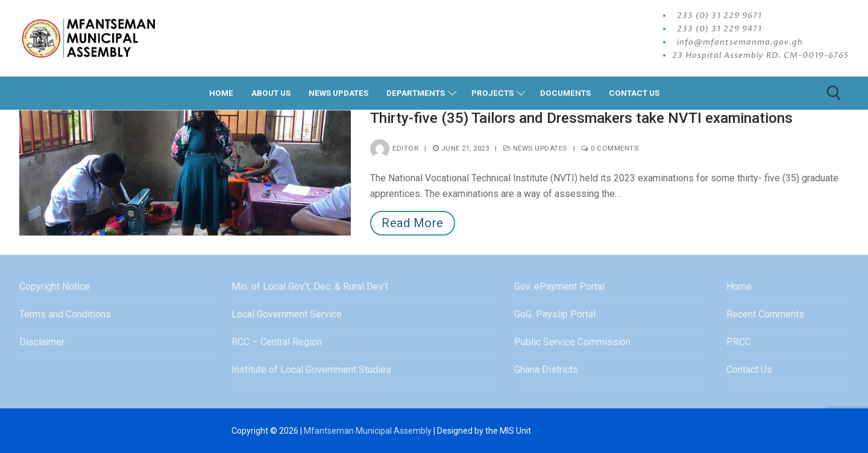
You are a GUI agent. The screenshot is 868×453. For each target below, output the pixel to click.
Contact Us (749, 370)
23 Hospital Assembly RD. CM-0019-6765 (760, 55)
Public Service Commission (572, 342)
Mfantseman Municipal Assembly (368, 431)
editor (394, 148)
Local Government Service (287, 314)
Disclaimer (42, 342)
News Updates (535, 148)
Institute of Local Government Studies (311, 370)
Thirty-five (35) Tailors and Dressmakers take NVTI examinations (581, 118)
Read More (413, 223)
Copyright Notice (55, 286)
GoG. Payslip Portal (555, 314)
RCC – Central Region (277, 342)
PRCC (739, 342)
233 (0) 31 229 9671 (719, 16)
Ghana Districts (546, 370)
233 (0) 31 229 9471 (719, 29)
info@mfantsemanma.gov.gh (740, 42)
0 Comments (610, 148)
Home (739, 286)
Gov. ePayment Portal (559, 286)
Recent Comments (765, 314)
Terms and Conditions (65, 314)
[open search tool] (834, 93)
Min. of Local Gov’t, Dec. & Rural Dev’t (310, 286)
